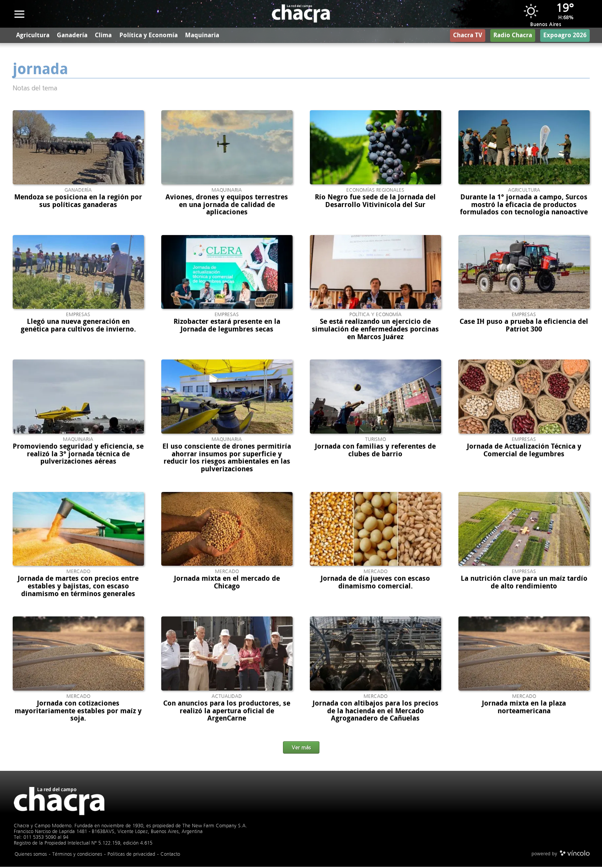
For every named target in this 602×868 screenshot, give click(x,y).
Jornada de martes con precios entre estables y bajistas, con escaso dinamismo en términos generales (78, 588)
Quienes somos (31, 855)
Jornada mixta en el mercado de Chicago (227, 584)
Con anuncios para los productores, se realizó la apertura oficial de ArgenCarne (227, 712)
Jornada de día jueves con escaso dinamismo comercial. (375, 584)
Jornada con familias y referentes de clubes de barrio (375, 451)
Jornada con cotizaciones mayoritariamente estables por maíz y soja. (78, 712)
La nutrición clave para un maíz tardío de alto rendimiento (524, 584)
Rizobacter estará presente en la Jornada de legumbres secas (227, 327)
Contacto (170, 855)
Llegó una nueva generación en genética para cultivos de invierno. (78, 327)
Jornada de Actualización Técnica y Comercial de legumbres (524, 451)
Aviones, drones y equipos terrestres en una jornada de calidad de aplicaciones (227, 206)
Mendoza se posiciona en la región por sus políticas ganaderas (78, 202)
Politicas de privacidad (131, 855)
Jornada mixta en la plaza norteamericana (524, 708)
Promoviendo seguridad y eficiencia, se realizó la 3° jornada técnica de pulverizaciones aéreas (78, 455)
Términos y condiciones (77, 855)
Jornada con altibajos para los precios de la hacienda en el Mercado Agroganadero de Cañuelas (375, 712)
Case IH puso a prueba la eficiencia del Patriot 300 (524, 327)
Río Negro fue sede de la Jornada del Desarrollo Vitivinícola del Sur (375, 202)
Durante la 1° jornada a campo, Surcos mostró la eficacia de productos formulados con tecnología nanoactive (524, 206)
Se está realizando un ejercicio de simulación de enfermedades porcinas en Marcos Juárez (375, 331)
